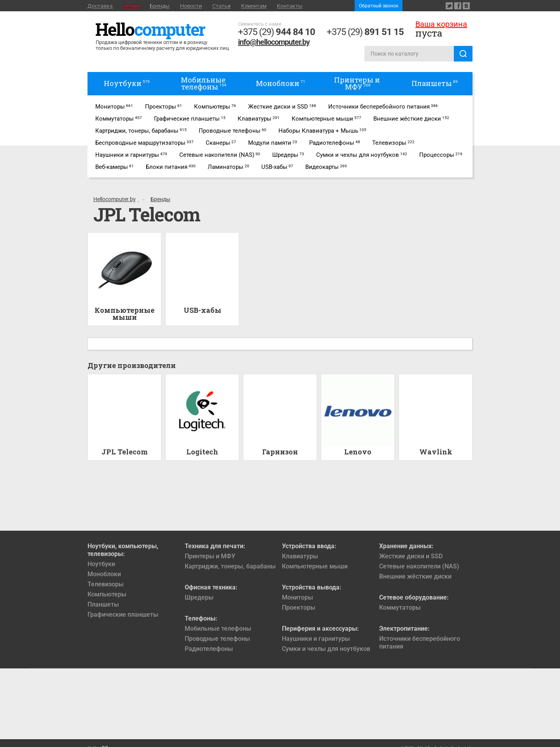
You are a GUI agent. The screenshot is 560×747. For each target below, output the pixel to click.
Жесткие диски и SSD (411, 556)
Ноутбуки (101, 564)
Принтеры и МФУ (210, 556)
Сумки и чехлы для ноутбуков (326, 649)
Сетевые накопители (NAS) (419, 566)
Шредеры (199, 597)
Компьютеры (107, 594)
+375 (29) (276, 32)
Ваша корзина (441, 24)
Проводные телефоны (217, 639)
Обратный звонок (379, 6)
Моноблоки (104, 574)
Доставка (100, 6)
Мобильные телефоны (218, 629)
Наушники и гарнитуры (316, 639)
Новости (191, 6)
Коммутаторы (400, 608)
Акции (131, 6)
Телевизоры (106, 584)
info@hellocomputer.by (274, 42)
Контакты (290, 6)
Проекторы (299, 608)
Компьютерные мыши (315, 566)
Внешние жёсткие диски (415, 576)
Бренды (160, 6)
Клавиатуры (300, 556)
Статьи (221, 6)
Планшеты (103, 604)
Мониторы (297, 597)
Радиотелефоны (209, 649)
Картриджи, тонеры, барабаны (230, 566)
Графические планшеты (123, 615)
